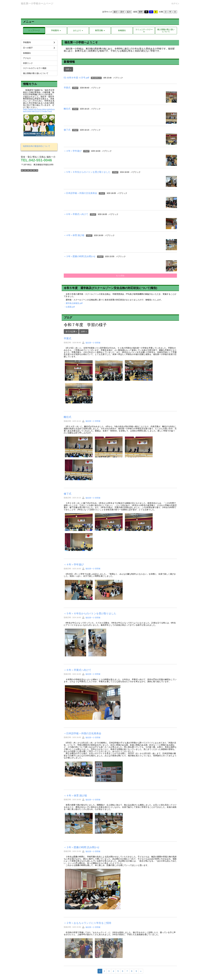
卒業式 (67, 88)
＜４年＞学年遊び (73, 151)
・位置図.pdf (69, 307)
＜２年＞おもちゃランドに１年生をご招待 (87, 923)
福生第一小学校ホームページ (37, 3)
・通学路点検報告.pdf (73, 303)
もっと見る (120, 276)
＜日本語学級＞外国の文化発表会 (80, 193)
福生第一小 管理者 (91, 343)
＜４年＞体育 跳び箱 (74, 235)
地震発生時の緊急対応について (37, 146)
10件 (68, 69)
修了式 (67, 130)
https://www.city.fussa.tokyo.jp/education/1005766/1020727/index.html (39, 110)
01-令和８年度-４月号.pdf (76, 78)
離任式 (67, 109)
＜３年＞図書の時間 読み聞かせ (80, 256)
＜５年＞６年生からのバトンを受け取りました (87, 172)
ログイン (175, 3)
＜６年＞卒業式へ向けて (76, 214)
